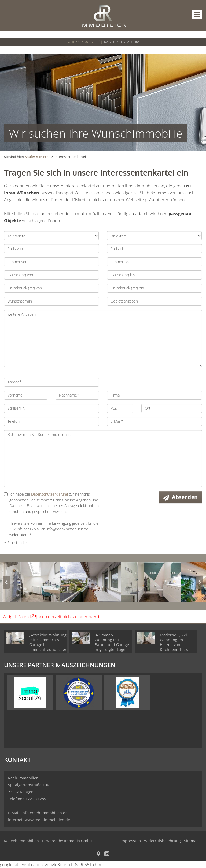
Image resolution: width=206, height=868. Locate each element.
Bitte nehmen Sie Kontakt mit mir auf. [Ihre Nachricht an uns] (103, 459)
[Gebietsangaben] (154, 301)
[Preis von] (51, 249)
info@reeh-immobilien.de (45, 813)
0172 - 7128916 (37, 799)
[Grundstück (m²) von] (51, 288)
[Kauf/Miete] (51, 236)
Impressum (131, 841)
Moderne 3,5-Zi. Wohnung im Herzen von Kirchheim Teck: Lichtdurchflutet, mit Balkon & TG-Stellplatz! (175, 649)
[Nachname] (77, 395)
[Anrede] (51, 382)
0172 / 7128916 (82, 42)
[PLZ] (120, 408)
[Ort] (172, 408)
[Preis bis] (154, 249)
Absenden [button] (185, 497)
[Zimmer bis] (154, 262)
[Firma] (154, 395)
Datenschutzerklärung (49, 494)
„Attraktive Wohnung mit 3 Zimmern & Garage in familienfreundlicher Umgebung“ (48, 645)
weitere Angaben (103, 338)
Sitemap (191, 841)
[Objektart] (154, 236)
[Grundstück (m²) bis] (154, 288)
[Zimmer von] (51, 262)
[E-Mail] (154, 421)
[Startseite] (103, 15)
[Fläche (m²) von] (51, 275)
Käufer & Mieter (37, 157)
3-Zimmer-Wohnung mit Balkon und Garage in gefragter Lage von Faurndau (112, 645)
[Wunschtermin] (51, 301)
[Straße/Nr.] (51, 408)
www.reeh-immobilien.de (47, 820)
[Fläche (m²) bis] (154, 275)
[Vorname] (26, 395)
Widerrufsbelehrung (162, 841)
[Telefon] (51, 421)
